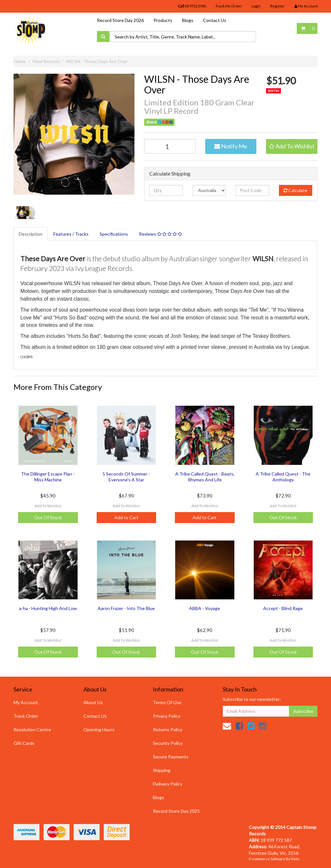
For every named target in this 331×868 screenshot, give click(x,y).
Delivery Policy (168, 784)
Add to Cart (126, 517)
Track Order (26, 716)
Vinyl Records (46, 61)
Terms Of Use (167, 702)
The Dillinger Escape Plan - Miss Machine (48, 477)
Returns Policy (168, 729)
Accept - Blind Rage (283, 608)
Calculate (295, 190)
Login (256, 6)
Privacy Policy (167, 716)
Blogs (188, 20)
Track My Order (229, 6)
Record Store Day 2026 (120, 20)
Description (31, 234)
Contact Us (215, 20)
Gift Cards (24, 743)
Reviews (160, 234)
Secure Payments (171, 757)
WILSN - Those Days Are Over (97, 61)
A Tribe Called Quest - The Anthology (283, 477)
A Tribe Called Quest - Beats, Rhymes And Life (205, 477)
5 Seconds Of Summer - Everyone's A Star (126, 477)
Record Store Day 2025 (176, 811)
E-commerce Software (267, 859)
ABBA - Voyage (205, 608)
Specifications (114, 234)
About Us (93, 702)
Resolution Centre (32, 729)
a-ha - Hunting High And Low (48, 608)
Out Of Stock (48, 517)
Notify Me (231, 146)
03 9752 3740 (192, 6)
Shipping (162, 770)
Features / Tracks (71, 234)
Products (163, 20)
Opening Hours (99, 729)
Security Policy (168, 743)
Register (278, 6)
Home (20, 61)
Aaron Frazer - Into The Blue (126, 608)
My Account (26, 702)
